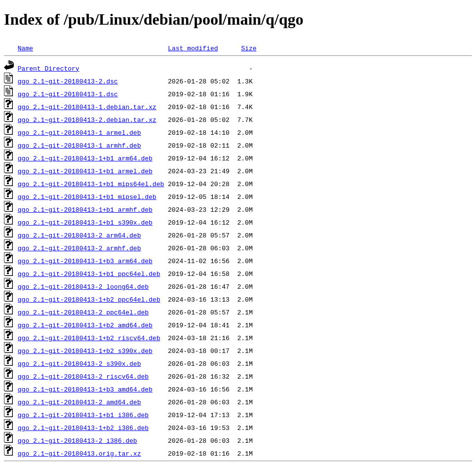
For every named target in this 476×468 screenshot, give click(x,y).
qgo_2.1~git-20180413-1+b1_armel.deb (85, 171)
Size (249, 48)
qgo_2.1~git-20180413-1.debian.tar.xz (87, 107)
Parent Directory (49, 68)
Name (25, 48)
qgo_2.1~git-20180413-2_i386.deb (78, 440)
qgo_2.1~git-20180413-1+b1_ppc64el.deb (89, 273)
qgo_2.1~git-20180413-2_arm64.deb (79, 235)
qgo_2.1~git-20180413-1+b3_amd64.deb (85, 389)
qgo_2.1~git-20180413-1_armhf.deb (79, 145)
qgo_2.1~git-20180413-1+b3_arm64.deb (85, 261)
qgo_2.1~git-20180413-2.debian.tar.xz (87, 119)
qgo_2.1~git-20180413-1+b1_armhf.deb (85, 209)
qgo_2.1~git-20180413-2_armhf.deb (79, 248)
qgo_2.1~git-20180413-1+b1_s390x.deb (85, 222)
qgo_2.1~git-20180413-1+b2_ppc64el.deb (89, 299)
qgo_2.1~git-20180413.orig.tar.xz (79, 453)
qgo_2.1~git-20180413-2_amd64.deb (79, 402)
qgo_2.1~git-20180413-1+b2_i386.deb (83, 428)
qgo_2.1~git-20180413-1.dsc (68, 94)
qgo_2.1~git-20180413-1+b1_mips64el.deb (91, 184)
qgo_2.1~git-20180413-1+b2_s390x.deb (85, 351)
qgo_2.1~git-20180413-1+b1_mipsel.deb (87, 196)
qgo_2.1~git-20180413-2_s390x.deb (79, 363)
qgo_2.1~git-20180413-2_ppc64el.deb (83, 312)
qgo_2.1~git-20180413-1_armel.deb (79, 132)
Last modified (193, 48)
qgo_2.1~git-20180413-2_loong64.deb (83, 286)
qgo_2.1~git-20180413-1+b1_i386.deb (83, 415)
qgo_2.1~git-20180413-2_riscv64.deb (83, 376)
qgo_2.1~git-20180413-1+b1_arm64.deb (85, 158)
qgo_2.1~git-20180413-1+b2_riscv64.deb (89, 338)
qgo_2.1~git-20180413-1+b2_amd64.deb (85, 325)
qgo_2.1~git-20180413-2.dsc (68, 81)
